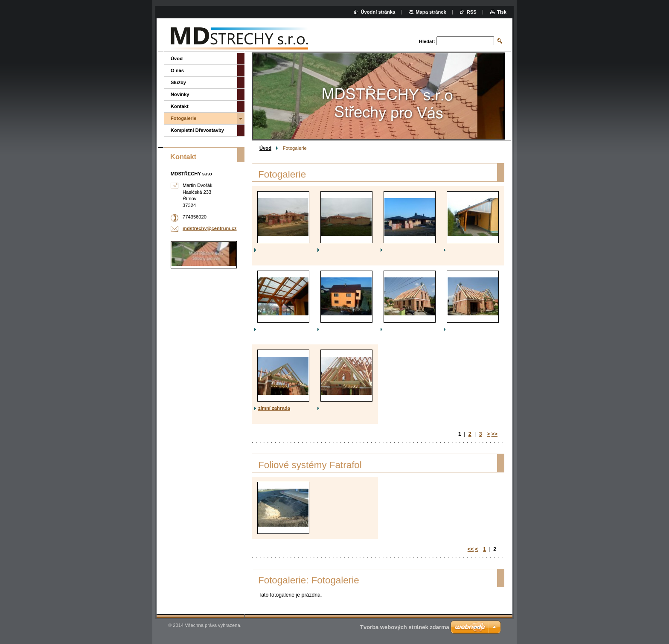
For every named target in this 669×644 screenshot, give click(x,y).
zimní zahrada (274, 408)
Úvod (265, 148)
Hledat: (427, 41)
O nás (177, 70)
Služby (178, 82)
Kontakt (180, 106)
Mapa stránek (431, 12)
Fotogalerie (183, 118)
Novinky (180, 94)
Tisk (502, 12)
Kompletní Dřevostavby (197, 130)
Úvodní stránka (378, 12)
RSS (472, 12)
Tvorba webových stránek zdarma (405, 627)
